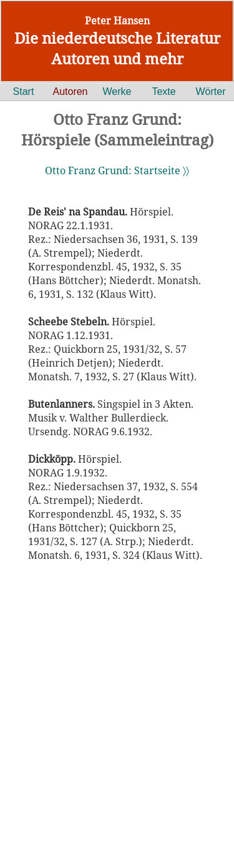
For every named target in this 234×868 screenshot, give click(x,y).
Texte (163, 91)
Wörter (211, 91)
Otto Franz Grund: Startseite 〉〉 (117, 170)
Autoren (70, 91)
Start (24, 91)
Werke (117, 91)
